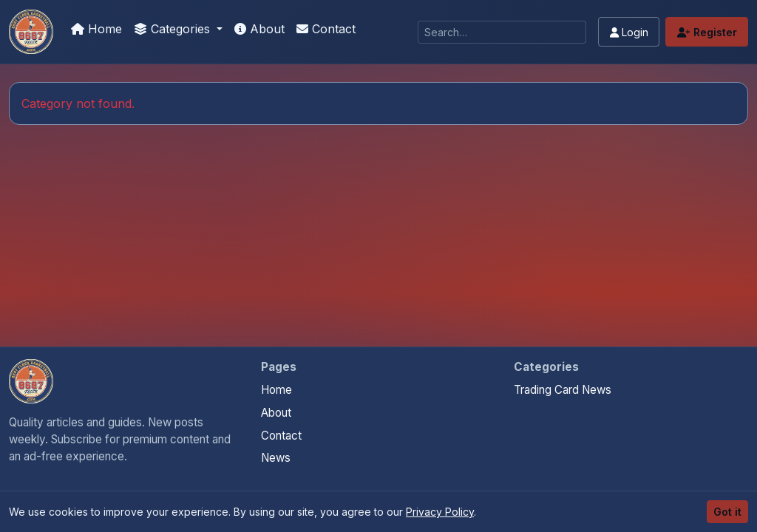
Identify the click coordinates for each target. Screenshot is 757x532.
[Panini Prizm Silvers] (31, 32)
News (276, 458)
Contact (326, 29)
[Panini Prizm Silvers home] (31, 381)
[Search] (502, 32)
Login (629, 32)
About (259, 29)
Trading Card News (563, 390)
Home (96, 29)
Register (707, 32)
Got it (727, 512)
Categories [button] (174, 29)
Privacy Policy (440, 512)
